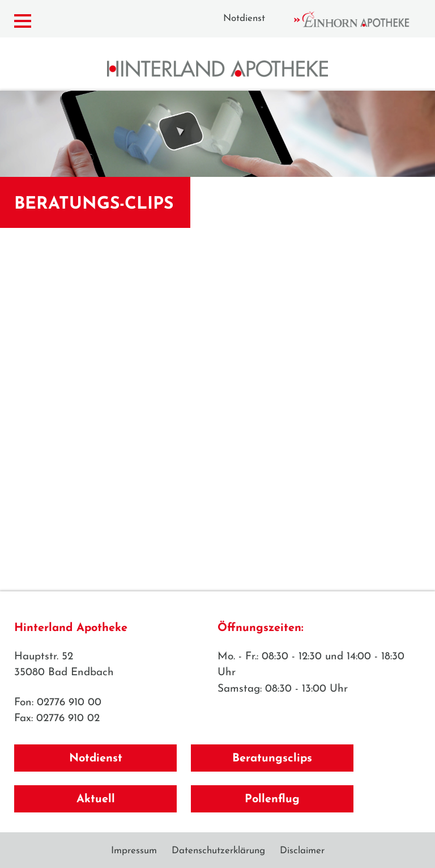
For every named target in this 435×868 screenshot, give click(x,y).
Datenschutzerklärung (218, 851)
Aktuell (96, 799)
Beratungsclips (272, 759)
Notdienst (244, 18)
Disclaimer (302, 851)
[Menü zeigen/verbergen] (23, 21)
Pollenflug (272, 799)
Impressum (134, 851)
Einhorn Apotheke (361, 19)
